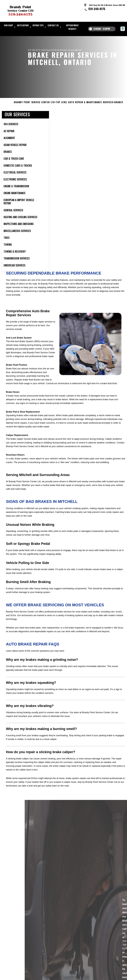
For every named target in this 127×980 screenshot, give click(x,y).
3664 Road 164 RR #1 (50, 50)
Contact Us (53, 25)
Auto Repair (23, 25)
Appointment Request (72, 27)
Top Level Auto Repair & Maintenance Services (85, 111)
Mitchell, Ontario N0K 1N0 (71, 50)
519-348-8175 (97, 9)
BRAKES (119, 111)
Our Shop (8, 25)
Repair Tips (38, 25)
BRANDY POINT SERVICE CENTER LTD (34, 111)
